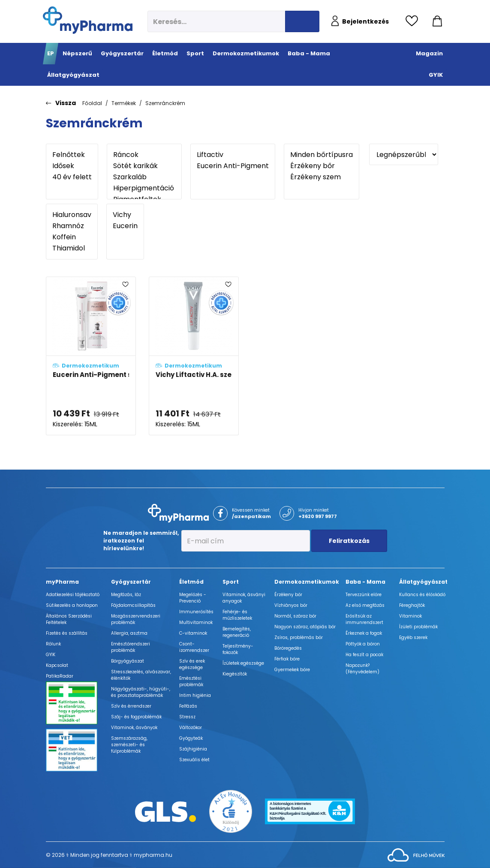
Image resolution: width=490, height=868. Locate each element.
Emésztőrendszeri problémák (131, 647)
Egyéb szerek (413, 637)
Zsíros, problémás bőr (299, 637)
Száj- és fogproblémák (136, 717)
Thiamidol (72, 248)
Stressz (187, 717)
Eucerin (125, 226)
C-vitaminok (193, 633)
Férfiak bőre (287, 659)
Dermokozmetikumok (307, 582)
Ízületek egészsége (243, 663)
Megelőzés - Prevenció (193, 598)
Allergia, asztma (129, 633)
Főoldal (92, 103)
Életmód (191, 582)
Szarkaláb (144, 177)
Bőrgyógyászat (128, 661)
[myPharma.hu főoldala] (88, 20)
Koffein (72, 237)
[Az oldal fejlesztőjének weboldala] (416, 854)
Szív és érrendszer (131, 706)
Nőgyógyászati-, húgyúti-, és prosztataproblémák (141, 692)
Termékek (124, 103)
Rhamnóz (72, 226)
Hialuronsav (72, 215)
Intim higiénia (195, 695)
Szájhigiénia (193, 749)
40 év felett (72, 177)
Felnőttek (72, 155)
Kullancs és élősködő (422, 595)
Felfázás (188, 706)
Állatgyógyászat (423, 582)
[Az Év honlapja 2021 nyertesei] (231, 811)
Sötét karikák (144, 166)
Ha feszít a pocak (364, 655)
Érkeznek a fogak (364, 633)
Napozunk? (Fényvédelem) (362, 669)
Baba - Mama (365, 582)
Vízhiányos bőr (291, 605)
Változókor (191, 728)
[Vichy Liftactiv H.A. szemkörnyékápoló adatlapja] (194, 356)
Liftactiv (233, 155)
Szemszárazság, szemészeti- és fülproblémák (129, 745)
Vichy (125, 215)
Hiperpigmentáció (144, 188)
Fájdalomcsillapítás (133, 605)
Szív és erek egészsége (192, 664)
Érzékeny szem (322, 177)
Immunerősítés (196, 612)
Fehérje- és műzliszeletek (237, 615)
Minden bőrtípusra (322, 155)
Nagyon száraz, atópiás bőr (305, 627)
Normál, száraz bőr (295, 616)
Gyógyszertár (131, 582)
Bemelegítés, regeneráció (237, 632)
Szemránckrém (165, 103)
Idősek (72, 166)
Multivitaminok (196, 622)
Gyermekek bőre (292, 670)
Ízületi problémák (418, 627)
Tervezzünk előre (364, 595)
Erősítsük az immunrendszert (364, 619)
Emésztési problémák (191, 681)
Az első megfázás (365, 605)
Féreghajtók (412, 605)
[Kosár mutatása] (437, 21)
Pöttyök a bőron (363, 644)
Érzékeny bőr (322, 166)
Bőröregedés (288, 648)
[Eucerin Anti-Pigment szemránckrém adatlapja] (91, 356)
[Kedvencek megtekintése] (414, 21)
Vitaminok (410, 616)
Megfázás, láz (126, 595)
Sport (231, 582)
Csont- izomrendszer (194, 647)
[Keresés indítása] (302, 21)
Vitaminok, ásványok (134, 728)
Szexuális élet (194, 760)
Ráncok (144, 155)
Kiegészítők (235, 674)
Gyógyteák (191, 738)
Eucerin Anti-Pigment (233, 166)
